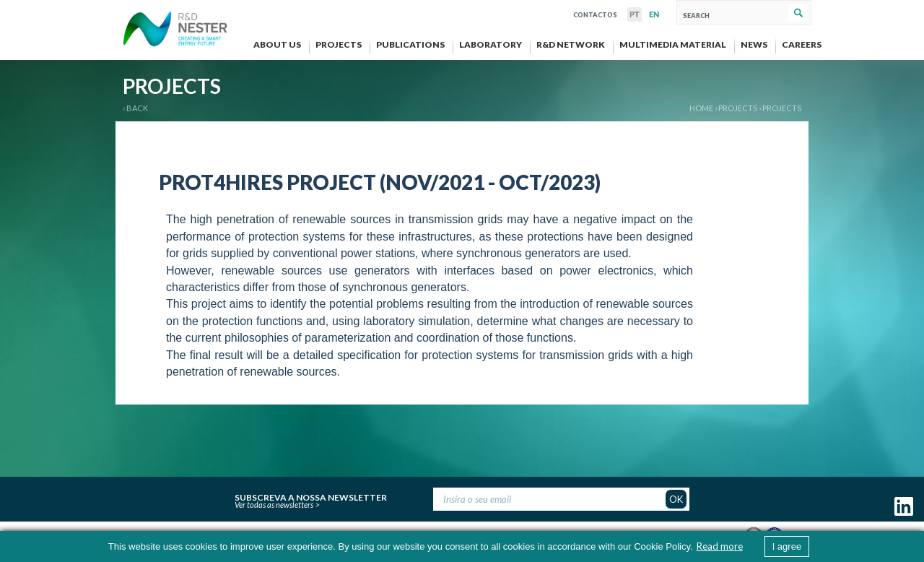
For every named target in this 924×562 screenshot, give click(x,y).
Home (701, 108)
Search (798, 13)
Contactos (595, 13)
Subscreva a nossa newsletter (311, 496)
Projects (782, 108)
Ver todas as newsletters (274, 505)
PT (635, 14)
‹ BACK (135, 108)
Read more (720, 546)
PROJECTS (738, 108)
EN (654, 14)
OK (676, 499)
